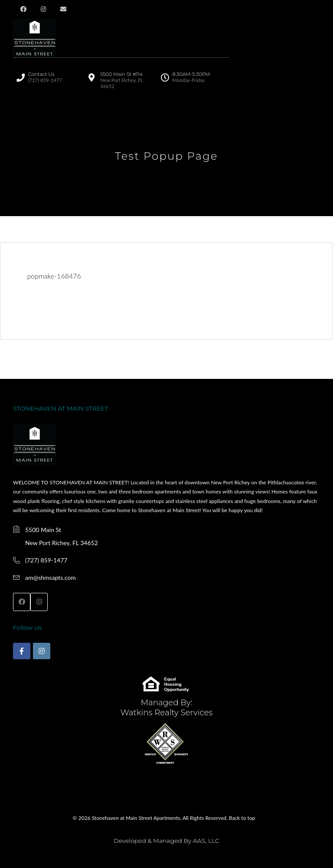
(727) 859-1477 (46, 560)
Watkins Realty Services (167, 712)
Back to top (242, 818)
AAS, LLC (206, 841)
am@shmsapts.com (51, 577)
